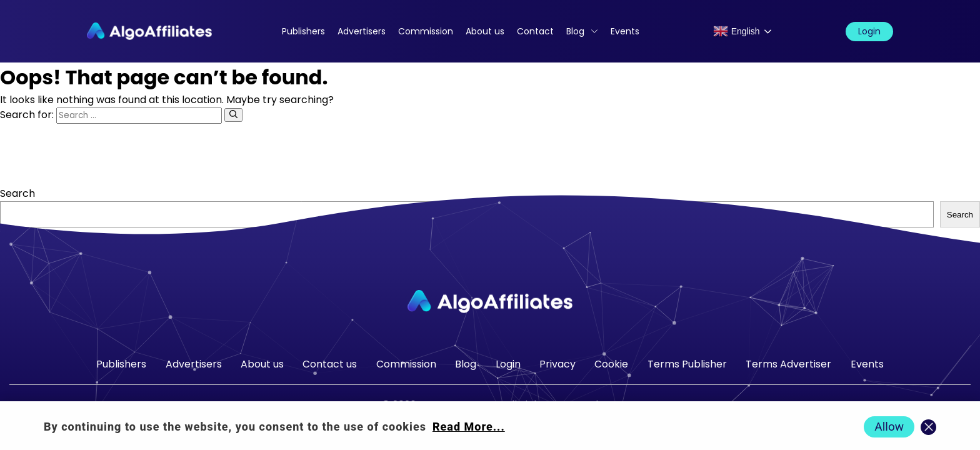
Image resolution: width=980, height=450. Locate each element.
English (737, 31)
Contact (535, 31)
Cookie (611, 364)
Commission (426, 31)
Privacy (557, 364)
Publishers (303, 31)
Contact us (330, 364)
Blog (575, 31)
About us (485, 31)
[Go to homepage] (490, 302)
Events (625, 31)
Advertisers (362, 31)
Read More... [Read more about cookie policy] (469, 427)
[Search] (233, 115)
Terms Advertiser (788, 364)
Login (869, 31)
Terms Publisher (687, 364)
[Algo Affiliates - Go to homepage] (149, 31)
